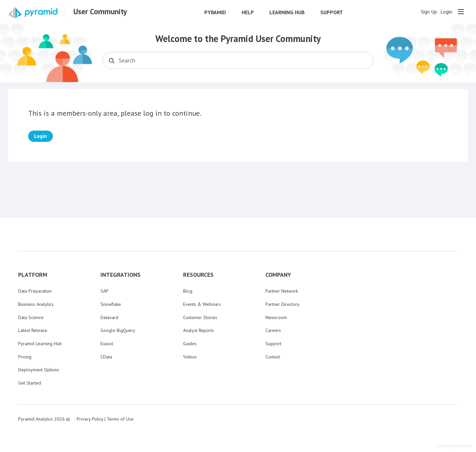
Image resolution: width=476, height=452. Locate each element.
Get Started (30, 383)
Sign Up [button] (429, 12)
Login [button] (446, 12)
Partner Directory (282, 304)
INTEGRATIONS (120, 275)
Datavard (109, 317)
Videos (190, 357)
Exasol (107, 344)
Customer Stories (200, 317)
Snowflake (111, 304)
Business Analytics (36, 304)
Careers (273, 330)
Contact (273, 357)
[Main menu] (461, 12)
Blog (188, 291)
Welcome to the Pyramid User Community (238, 39)
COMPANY (278, 275)
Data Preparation (35, 291)
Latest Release (33, 330)
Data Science (31, 317)
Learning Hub (287, 12)
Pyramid (215, 12)
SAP (104, 291)
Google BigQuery (118, 330)
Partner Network (282, 291)
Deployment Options (39, 370)
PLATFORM (33, 275)
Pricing (25, 357)
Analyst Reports (198, 330)
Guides (190, 344)
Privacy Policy (90, 419)
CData (106, 357)
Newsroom (276, 317)
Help (248, 12)
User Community (100, 12)
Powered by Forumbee (454, 446)
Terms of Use (120, 419)
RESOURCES (198, 275)
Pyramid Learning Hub (40, 344)
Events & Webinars (202, 304)
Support (332, 12)
